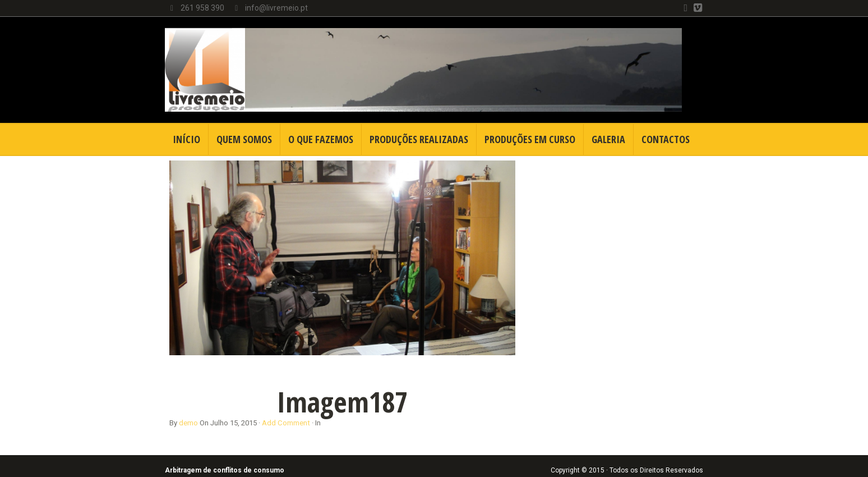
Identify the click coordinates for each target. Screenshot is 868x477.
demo (188, 423)
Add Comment (286, 423)
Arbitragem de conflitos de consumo (225, 470)
